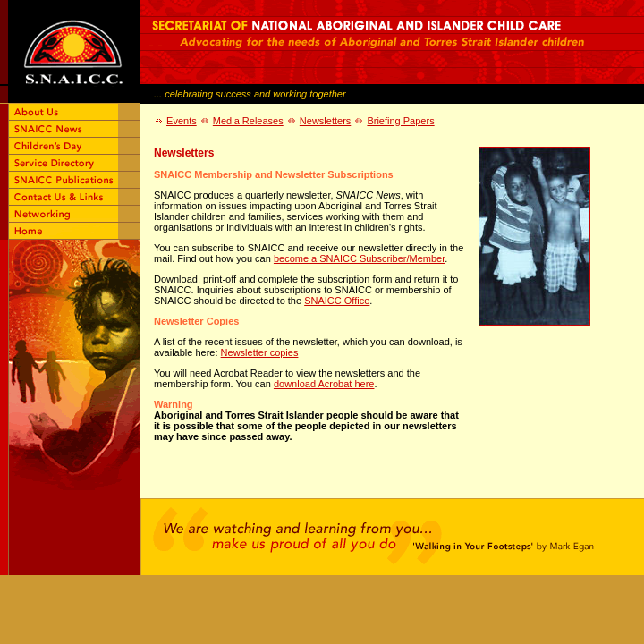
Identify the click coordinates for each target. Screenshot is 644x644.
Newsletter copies (260, 352)
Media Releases (248, 121)
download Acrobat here (324, 384)
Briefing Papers (400, 121)
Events (182, 121)
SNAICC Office (337, 301)
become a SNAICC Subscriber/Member (359, 258)
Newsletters (325, 121)
